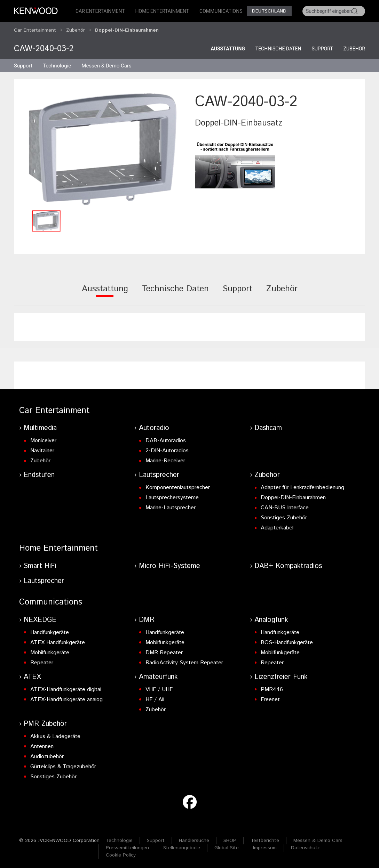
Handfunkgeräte (50, 629)
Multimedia (40, 425)
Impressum (265, 845)
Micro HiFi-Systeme (169, 563)
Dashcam (268, 425)
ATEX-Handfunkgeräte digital (66, 686)
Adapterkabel (277, 525)
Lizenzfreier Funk (281, 674)
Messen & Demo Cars (318, 837)
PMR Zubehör (45, 721)
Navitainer (42, 448)
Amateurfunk (158, 674)
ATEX (32, 674)
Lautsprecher (159, 472)
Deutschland (269, 11)
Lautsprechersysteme (172, 494)
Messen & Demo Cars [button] (106, 63)
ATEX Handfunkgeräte (58, 639)
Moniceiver (43, 437)
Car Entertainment (100, 11)
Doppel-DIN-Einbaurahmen (293, 494)
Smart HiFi (40, 563)
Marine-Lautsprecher (171, 505)
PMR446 (272, 686)
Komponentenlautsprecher (178, 484)
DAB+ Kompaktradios (288, 563)
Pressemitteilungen (127, 845)
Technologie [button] (57, 63)
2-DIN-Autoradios (167, 448)
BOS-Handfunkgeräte (287, 639)
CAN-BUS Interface (285, 505)
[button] (103, 146)
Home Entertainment (162, 11)
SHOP (230, 837)
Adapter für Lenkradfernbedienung (302, 484)
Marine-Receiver (165, 458)
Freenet (270, 696)
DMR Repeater (164, 650)
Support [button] (23, 63)
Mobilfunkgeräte (50, 650)
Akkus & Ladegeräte (55, 733)
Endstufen (39, 472)
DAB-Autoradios (166, 437)
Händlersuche (194, 837)
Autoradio (154, 425)
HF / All (155, 696)
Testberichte (265, 837)
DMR (147, 617)
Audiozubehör (47, 753)
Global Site (227, 845)
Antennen (42, 743)
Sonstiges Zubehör (284, 515)
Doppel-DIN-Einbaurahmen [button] (127, 29)
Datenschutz (305, 845)
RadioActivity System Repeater (184, 660)
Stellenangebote (182, 845)
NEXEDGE (40, 617)
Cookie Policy (121, 852)
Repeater (42, 660)
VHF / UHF (159, 686)
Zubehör (76, 29)
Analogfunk (271, 617)
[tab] (105, 290)
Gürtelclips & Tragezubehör (63, 764)
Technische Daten (278, 46)
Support (322, 46)
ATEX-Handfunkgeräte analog (66, 696)
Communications (221, 11)
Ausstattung (228, 46)
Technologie (119, 837)
